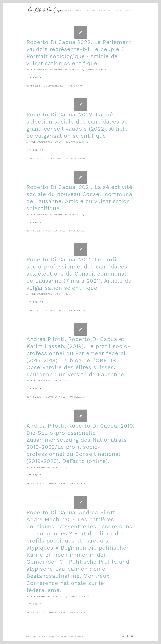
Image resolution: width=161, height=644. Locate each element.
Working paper (97, 69)
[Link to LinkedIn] (123, 636)
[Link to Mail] (132, 636)
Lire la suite (35, 77)
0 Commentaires (54, 86)
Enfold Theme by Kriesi (74, 636)
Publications (45, 69)
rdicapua (78, 86)
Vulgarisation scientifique (70, 69)
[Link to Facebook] (128, 636)
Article (31, 69)
